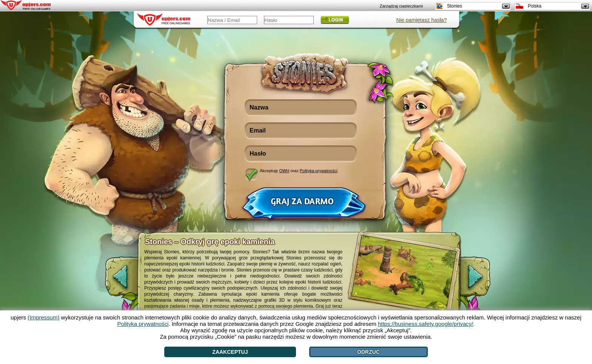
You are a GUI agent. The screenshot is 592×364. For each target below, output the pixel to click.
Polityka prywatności (319, 171)
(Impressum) (43, 317)
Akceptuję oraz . (299, 171)
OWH (284, 171)
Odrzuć (368, 352)
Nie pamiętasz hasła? (422, 20)
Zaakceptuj (230, 352)
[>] (481, 281)
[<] (114, 281)
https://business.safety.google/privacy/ (425, 324)
